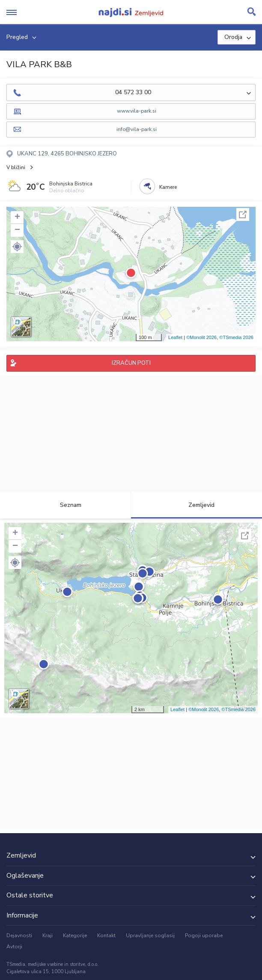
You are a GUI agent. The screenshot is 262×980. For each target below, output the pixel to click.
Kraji (48, 935)
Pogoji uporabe (204, 935)
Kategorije (75, 935)
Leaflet (175, 337)
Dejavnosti (19, 935)
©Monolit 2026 (201, 337)
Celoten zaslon (243, 214)
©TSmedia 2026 (236, 337)
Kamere (168, 187)
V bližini (16, 167)
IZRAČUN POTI (131, 363)
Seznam (66, 505)
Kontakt (106, 935)
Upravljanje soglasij (150, 935)
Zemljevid (196, 505)
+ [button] (17, 217)
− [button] (17, 230)
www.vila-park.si (137, 111)
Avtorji (14, 947)
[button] (17, 247)
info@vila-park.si (137, 129)
